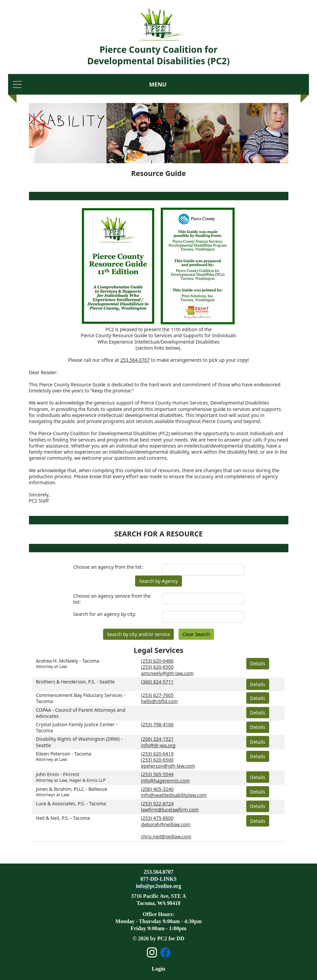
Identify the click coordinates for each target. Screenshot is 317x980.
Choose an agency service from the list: (112, 599)
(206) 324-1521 (157, 739)
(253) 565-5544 (157, 774)
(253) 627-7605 (157, 695)
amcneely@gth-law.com (167, 673)
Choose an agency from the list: (108, 567)
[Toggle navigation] (17, 84)
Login (158, 969)
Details (258, 663)
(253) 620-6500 (157, 667)
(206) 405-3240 (157, 789)
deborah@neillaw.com (166, 824)
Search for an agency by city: (105, 614)
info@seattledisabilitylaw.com (174, 795)
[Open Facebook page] (165, 952)
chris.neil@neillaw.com (166, 836)
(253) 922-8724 (157, 803)
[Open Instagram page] (152, 952)
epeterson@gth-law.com (168, 766)
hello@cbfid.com (160, 701)
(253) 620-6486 (157, 661)
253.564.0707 (135, 360)
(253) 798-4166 (157, 724)
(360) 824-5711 (157, 682)
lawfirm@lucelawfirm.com (170, 810)
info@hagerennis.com (165, 781)
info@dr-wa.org (158, 745)
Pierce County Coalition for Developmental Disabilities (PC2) (158, 55)
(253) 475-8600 (157, 818)
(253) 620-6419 (157, 754)
